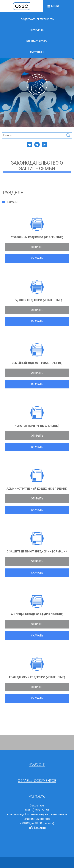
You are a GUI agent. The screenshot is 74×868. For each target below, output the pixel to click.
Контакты (37, 797)
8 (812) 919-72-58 (37, 810)
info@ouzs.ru (37, 828)
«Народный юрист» (37, 819)
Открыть (37, 247)
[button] (53, 6)
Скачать (37, 258)
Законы (12, 202)
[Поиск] (37, 135)
